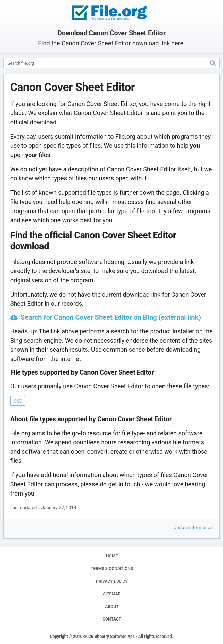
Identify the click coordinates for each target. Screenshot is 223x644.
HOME (112, 556)
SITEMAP (112, 594)
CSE (18, 401)
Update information (193, 527)
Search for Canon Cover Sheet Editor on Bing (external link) (111, 317)
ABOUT (112, 607)
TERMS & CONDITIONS (112, 569)
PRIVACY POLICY (112, 581)
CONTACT (112, 619)
